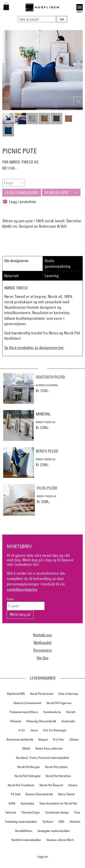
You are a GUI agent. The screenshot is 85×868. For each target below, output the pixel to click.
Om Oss (43, 658)
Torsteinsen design (57, 812)
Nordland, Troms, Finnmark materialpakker (43, 758)
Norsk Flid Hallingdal (27, 776)
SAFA (12, 803)
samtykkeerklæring (22, 589)
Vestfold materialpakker (26, 840)
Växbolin (75, 822)
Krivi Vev (58, 739)
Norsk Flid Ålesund (51, 785)
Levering (52, 276)
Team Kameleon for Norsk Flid (58, 803)
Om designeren (16, 261)
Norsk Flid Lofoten (56, 767)
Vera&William (24, 831)
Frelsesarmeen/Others (24, 712)
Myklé (26, 748)
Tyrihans (48, 822)
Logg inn (42, 856)
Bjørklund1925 (16, 694)
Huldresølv (68, 721)
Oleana (73, 785)
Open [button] (80, 7)
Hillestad (16, 721)
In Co (22, 730)
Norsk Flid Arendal (42, 694)
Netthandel (42, 643)
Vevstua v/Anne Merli (60, 840)
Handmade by (52, 712)
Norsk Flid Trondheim (21, 785)
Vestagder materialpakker (54, 831)
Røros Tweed (66, 794)
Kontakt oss (42, 635)
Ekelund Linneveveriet (27, 703)
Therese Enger (31, 812)
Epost (10, 599)
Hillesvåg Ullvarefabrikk (41, 721)
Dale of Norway (68, 694)
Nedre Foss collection (49, 748)
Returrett (11, 276)
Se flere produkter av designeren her (34, 348)
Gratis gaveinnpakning (58, 263)
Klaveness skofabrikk (20, 739)
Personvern (43, 650)
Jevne (34, 730)
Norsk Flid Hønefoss (58, 776)
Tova (77, 812)
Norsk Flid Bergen (29, 767)
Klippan (43, 739)
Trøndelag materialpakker (21, 822)
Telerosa (11, 812)
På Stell (16, 794)
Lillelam (74, 739)
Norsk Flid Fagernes (59, 703)
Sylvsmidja (27, 803)
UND (61, 822)
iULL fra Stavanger (55, 730)
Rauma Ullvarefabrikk (39, 794)
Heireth (71, 712)
